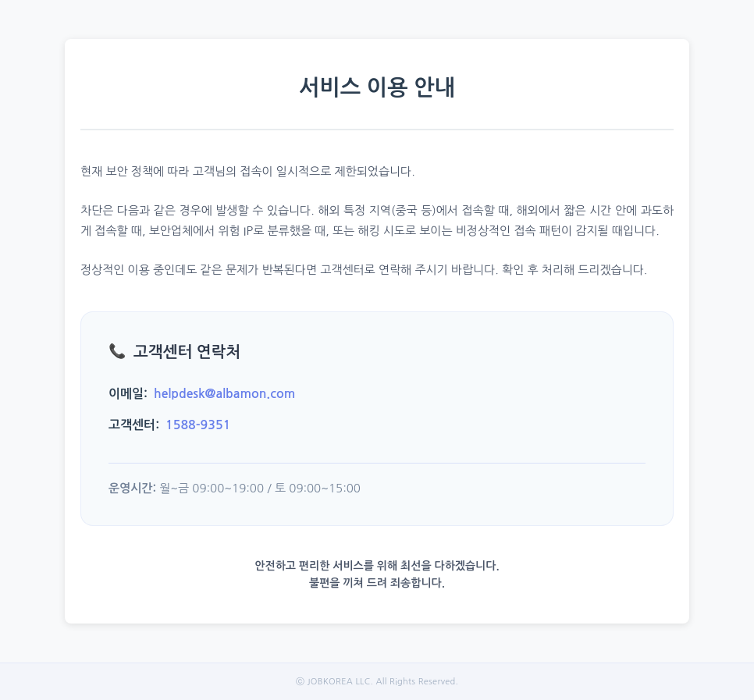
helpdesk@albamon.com (224, 394)
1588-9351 (198, 425)
